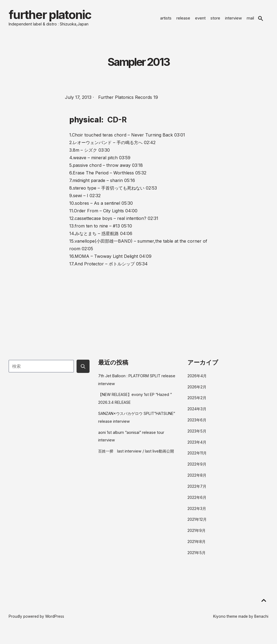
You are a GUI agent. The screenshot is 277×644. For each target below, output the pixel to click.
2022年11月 (197, 456)
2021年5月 (197, 556)
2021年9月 (197, 534)
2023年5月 (197, 434)
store (215, 20)
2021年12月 (197, 523)
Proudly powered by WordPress (36, 620)
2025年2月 (197, 401)
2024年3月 (197, 412)
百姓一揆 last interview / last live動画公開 (136, 454)
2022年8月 (197, 478)
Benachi (261, 620)
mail (250, 20)
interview (233, 20)
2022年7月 (197, 489)
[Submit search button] (83, 369)
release (183, 20)
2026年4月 (197, 379)
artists (166, 20)
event (200, 20)
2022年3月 (197, 512)
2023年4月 (197, 445)
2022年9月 (197, 467)
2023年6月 (197, 423)
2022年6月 (197, 501)
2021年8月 (197, 545)
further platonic (60, 16)
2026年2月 (197, 390)
